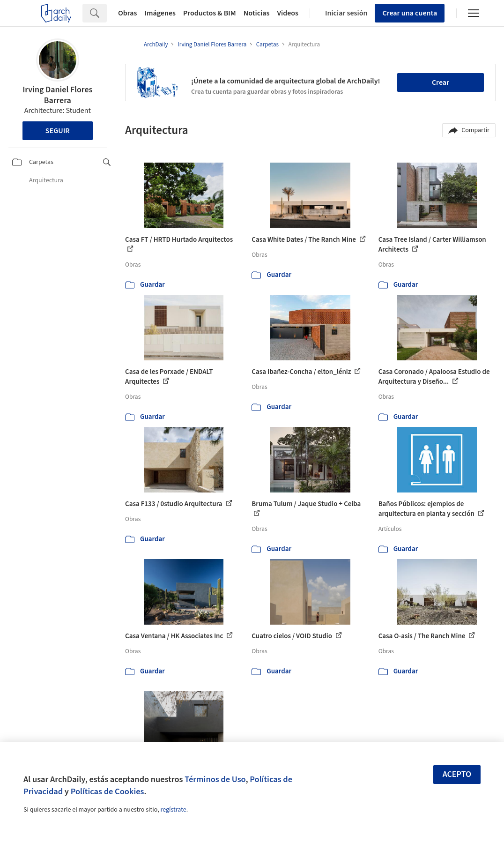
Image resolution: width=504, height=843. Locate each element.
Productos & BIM (210, 13)
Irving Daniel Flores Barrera (57, 95)
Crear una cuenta (410, 13)
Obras (128, 13)
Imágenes (160, 13)
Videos (288, 13)
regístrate (173, 810)
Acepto (457, 774)
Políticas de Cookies (107, 791)
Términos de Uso (215, 779)
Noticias (257, 13)
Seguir (58, 131)
